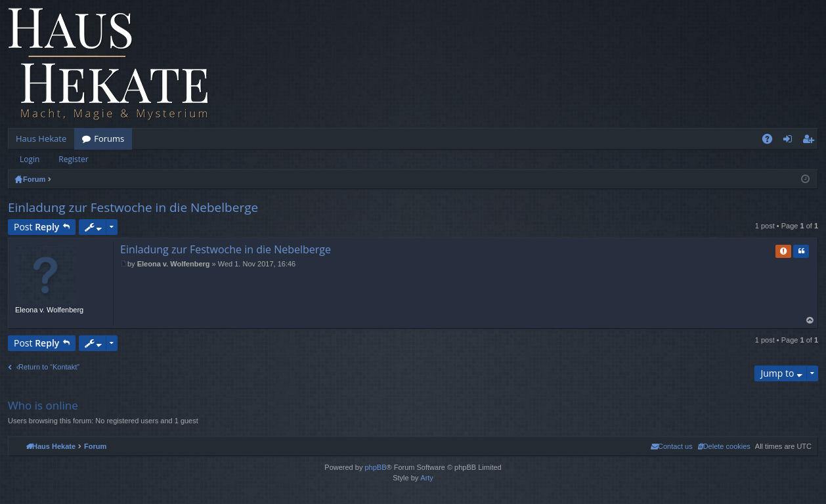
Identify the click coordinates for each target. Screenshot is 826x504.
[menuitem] (724, 446)
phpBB (375, 467)
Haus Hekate (41, 138)
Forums (109, 138)
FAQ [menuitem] (772, 141)
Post (36, 227)
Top (810, 321)
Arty (427, 478)
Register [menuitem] (811, 141)
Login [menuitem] (790, 141)
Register (73, 159)
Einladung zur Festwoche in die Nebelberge (133, 207)
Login (30, 159)
